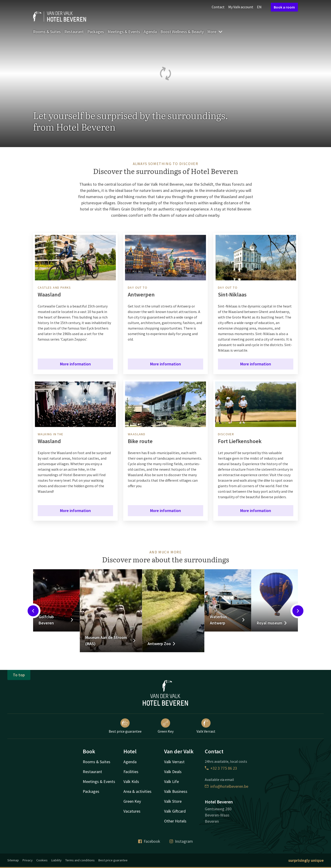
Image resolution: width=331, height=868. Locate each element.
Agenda (150, 32)
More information (75, 364)
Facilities (131, 772)
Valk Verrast (206, 726)
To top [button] (19, 675)
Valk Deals (173, 772)
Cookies (42, 860)
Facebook (149, 841)
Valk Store (173, 801)
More (215, 32)
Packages (96, 32)
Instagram (181, 841)
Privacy (28, 860)
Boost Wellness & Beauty (182, 32)
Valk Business (176, 791)
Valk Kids (131, 781)
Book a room (284, 7)
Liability (56, 860)
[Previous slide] (33, 611)
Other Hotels (175, 821)
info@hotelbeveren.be (227, 786)
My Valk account (241, 7)
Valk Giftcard (175, 811)
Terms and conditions (80, 860)
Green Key (166, 726)
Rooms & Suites (47, 32)
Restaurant (74, 32)
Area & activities (137, 791)
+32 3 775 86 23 (221, 768)
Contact (218, 7)
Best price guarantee (125, 726)
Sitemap (13, 860)
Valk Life (171, 781)
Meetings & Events (124, 32)
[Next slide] (298, 611)
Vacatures (132, 811)
